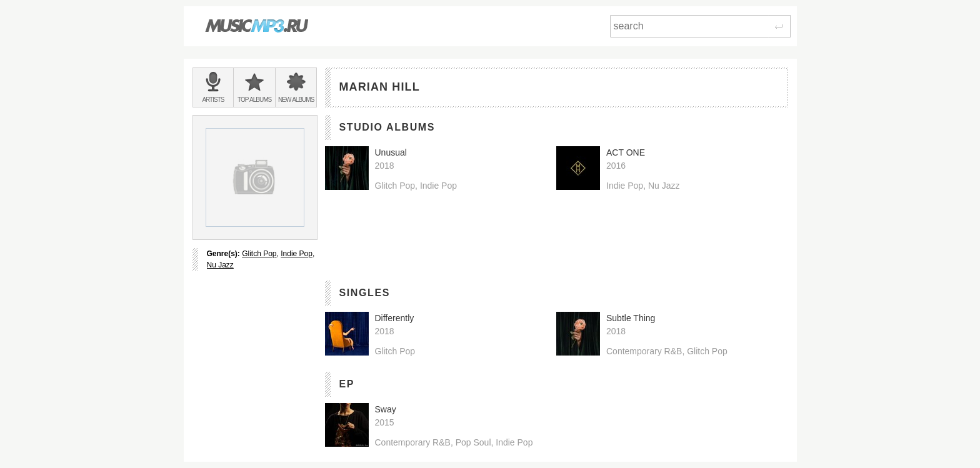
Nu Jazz (220, 265)
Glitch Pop (259, 254)
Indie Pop (297, 254)
